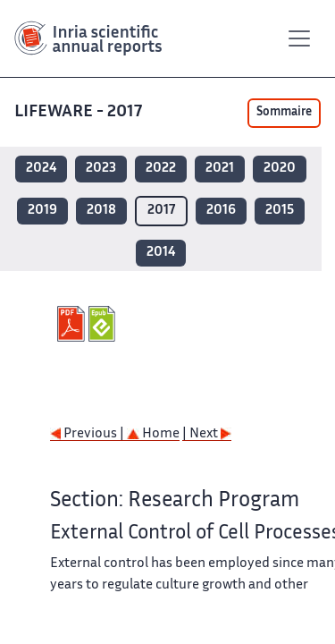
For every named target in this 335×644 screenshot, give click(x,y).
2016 (221, 211)
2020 (280, 169)
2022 (161, 169)
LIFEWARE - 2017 (80, 112)
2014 (161, 253)
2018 (101, 211)
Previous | (88, 434)
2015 (280, 211)
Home (153, 434)
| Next (207, 434)
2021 (220, 169)
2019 (42, 211)
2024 (41, 169)
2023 (101, 169)
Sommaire (284, 113)
